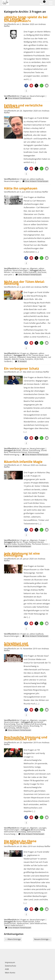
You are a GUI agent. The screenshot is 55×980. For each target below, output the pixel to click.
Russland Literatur (37, 542)
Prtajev (26, 542)
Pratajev (42, 540)
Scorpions (29, 359)
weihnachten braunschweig (15, 832)
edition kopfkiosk (37, 179)
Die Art (19, 542)
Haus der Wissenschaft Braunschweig (31, 724)
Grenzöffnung (34, 450)
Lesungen (42, 720)
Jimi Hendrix (42, 357)
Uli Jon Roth (39, 359)
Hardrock (13, 357)
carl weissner (17, 272)
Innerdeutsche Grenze (18, 452)
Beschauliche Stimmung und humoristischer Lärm (26, 738)
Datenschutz (11, 966)
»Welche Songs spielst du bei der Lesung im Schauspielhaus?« (26, 19)
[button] (26, 86)
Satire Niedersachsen (38, 923)
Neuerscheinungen (37, 96)
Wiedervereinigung (12, 455)
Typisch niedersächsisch (14, 925)
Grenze (25, 450)
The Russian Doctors (40, 544)
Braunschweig (39, 830)
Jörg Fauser (42, 272)
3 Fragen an (24, 96)
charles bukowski (30, 272)
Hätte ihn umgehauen (21, 188)
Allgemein (34, 268)
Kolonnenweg (33, 452)
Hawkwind (21, 357)
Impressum (10, 962)
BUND (19, 450)
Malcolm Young (18, 359)
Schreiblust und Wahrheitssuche (16, 644)
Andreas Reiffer (41, 192)
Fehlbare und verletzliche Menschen (23, 106)
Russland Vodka (10, 544)
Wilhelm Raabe (22, 728)
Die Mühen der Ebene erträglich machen (20, 842)
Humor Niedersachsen (25, 921)
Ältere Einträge (13, 939)
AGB (7, 969)
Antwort (22, 361)
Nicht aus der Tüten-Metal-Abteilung (24, 283)
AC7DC (29, 355)
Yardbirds (8, 361)
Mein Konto (10, 973)
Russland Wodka (24, 544)
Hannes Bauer (38, 355)
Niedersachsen (23, 923)
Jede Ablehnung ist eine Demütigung (22, 554)
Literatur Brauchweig (31, 726)
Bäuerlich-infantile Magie (23, 462)
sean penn (8, 275)
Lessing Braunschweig (13, 726)
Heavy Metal (31, 357)
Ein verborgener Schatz (21, 368)
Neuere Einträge (42, 939)
